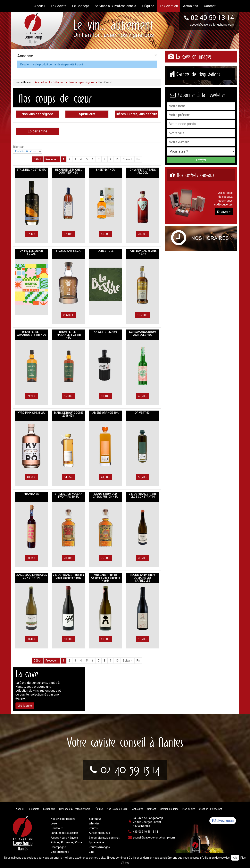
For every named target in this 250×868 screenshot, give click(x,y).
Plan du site (189, 809)
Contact (152, 809)
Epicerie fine (37, 131)
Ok (235, 858)
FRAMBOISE (31, 494)
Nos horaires (210, 238)
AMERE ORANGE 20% (106, 413)
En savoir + (224, 212)
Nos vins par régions (37, 114)
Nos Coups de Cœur (118, 809)
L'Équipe (98, 809)
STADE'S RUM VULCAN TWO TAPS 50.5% (68, 495)
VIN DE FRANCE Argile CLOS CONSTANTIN (143, 495)
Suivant (128, 159)
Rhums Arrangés (99, 847)
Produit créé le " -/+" (26, 151)
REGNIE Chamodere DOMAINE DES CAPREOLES (143, 578)
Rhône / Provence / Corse (67, 842)
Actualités (138, 809)
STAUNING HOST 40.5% (31, 170)
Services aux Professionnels (75, 809)
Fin (138, 159)
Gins (92, 852)
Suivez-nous (223, 821)
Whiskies (94, 823)
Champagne (58, 847)
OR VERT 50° (143, 413)
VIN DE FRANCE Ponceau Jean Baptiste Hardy (68, 576)
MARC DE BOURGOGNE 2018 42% (68, 414)
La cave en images (194, 57)
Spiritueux (87, 114)
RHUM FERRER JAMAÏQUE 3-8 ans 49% (31, 333)
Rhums (93, 828)
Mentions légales (169, 809)
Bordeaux (57, 828)
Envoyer (201, 160)
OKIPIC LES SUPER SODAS (31, 252)
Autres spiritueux (99, 833)
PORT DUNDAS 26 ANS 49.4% (143, 252)
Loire (54, 823)
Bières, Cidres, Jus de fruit (136, 114)
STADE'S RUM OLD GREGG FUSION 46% (105, 495)
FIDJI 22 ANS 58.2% (68, 251)
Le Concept (49, 809)
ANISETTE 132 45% (106, 332)
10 (117, 159)
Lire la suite (25, 706)
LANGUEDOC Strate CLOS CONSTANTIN (31, 576)
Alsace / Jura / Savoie (64, 838)
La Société (34, 809)
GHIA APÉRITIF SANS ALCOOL (143, 171)
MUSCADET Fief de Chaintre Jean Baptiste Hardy (106, 578)
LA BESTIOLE (105, 251)
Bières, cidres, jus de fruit (104, 838)
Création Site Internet (210, 809)
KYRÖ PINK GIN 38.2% (31, 413)
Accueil (20, 809)
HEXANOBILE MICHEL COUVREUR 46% (68, 171)
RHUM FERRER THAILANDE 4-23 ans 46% (68, 335)
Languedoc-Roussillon (64, 833)
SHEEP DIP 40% (106, 170)
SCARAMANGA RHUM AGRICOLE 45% (143, 333)
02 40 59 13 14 (212, 18)
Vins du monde (60, 852)
